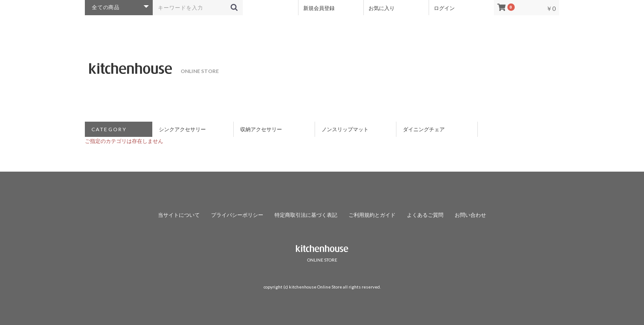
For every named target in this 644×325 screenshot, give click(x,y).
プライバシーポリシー (237, 215)
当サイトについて (179, 215)
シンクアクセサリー (182, 129)
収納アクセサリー (261, 129)
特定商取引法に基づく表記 (306, 215)
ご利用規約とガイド (372, 215)
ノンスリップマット (345, 129)
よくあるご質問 (425, 215)
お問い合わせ (470, 215)
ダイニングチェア (424, 129)
